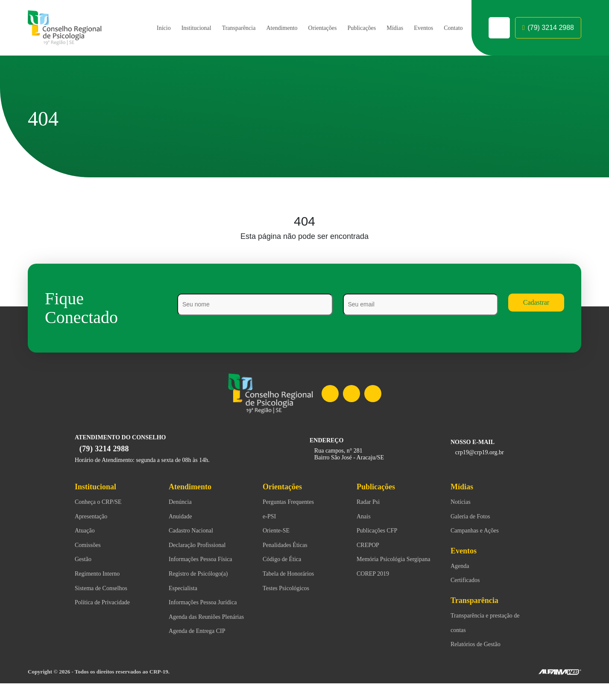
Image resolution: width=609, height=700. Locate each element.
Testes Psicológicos (291, 589)
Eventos (420, 28)
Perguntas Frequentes (294, 503)
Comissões (91, 546)
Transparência (217, 28)
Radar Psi (370, 503)
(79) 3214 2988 (548, 28)
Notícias (462, 503)
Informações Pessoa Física (208, 560)
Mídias (389, 28)
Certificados (468, 581)
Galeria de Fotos (474, 517)
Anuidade (182, 517)
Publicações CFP (380, 531)
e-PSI (270, 517)
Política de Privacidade (107, 603)
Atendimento (265, 28)
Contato (452, 28)
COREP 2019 (374, 589)
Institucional (171, 28)
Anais (365, 517)
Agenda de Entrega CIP (201, 661)
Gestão (85, 560)
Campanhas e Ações (479, 531)
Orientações (310, 28)
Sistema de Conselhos (106, 589)
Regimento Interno (101, 574)
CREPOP (368, 546)
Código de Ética (285, 560)
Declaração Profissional (203, 546)
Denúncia (182, 503)
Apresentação (94, 517)
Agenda (461, 567)
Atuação (86, 531)
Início (137, 28)
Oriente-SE (278, 531)
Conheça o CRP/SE (101, 503)
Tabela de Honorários (293, 574)
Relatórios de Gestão (480, 645)
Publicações (354, 28)
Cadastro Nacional (195, 531)
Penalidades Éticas (290, 546)
